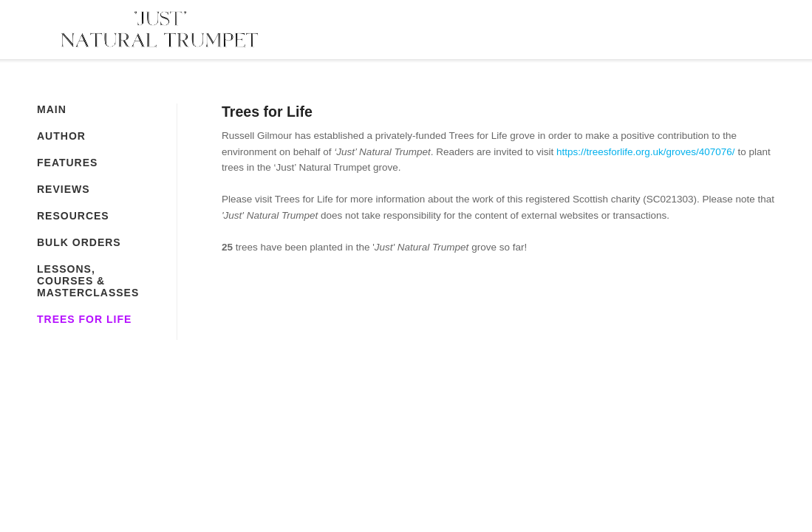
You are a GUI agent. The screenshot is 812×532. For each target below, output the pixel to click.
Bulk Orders (79, 242)
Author (61, 136)
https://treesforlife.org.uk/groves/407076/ (646, 152)
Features (67, 163)
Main (52, 109)
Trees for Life (84, 319)
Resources (73, 216)
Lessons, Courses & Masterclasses (88, 281)
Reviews (64, 189)
